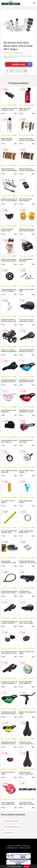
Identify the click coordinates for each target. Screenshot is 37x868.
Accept (27, 866)
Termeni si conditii (14, 846)
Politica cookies (25, 848)
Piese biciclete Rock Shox (13, 827)
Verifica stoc (22, 64)
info (15, 113)
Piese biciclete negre (11, 821)
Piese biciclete (9, 833)
